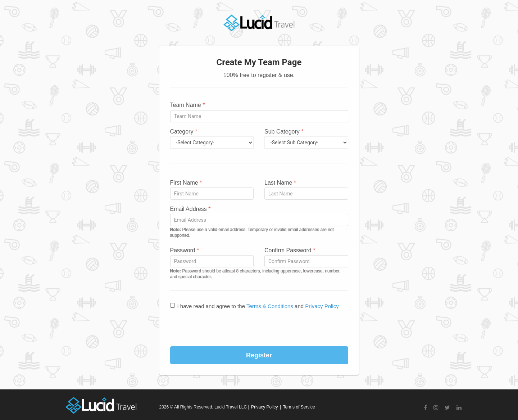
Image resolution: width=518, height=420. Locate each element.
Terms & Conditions (270, 306)
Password (185, 250)
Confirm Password (290, 250)
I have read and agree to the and (255, 306)
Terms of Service (299, 407)
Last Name (280, 183)
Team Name (188, 105)
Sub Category (284, 132)
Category (184, 132)
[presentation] (259, 329)
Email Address (190, 209)
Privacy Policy (322, 306)
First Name (186, 183)
